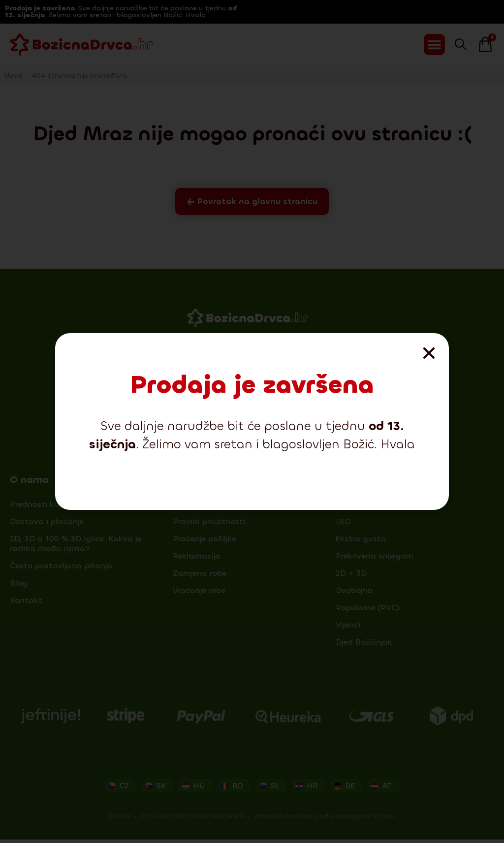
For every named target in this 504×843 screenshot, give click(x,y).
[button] (429, 353)
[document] (252, 421)
